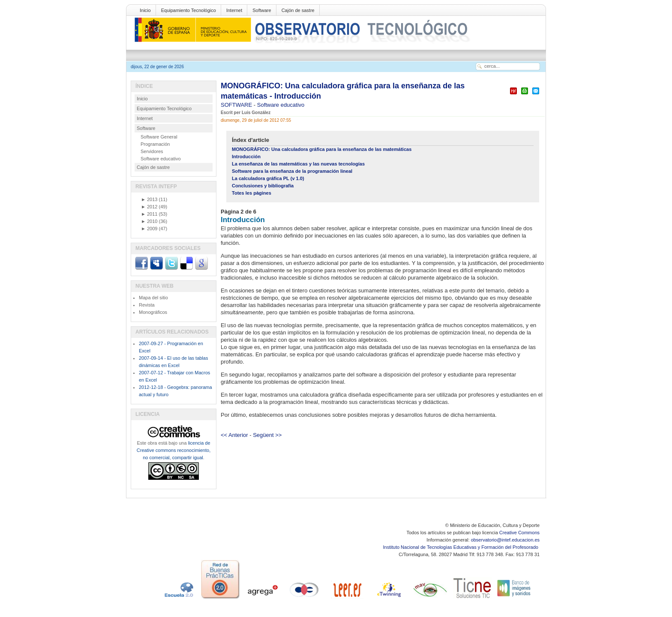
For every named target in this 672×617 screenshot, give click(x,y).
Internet (234, 10)
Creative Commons (519, 533)
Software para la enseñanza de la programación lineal (292, 171)
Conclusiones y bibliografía (263, 186)
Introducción (246, 157)
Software (262, 10)
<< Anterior (234, 435)
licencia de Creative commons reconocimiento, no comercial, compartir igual (174, 450)
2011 (149, 214)
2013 (149, 199)
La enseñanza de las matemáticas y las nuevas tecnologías (298, 164)
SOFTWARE (237, 105)
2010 (149, 221)
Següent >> (267, 435)
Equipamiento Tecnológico (189, 10)
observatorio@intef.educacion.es (505, 540)
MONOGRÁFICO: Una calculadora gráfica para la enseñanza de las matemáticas (322, 149)
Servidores (152, 151)
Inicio (145, 10)
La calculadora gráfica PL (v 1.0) (268, 178)
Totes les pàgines (252, 193)
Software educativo (281, 105)
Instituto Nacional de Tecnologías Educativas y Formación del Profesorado (461, 547)
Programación (155, 144)
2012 (149, 207)
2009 (149, 229)
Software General (159, 137)
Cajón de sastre (298, 10)
